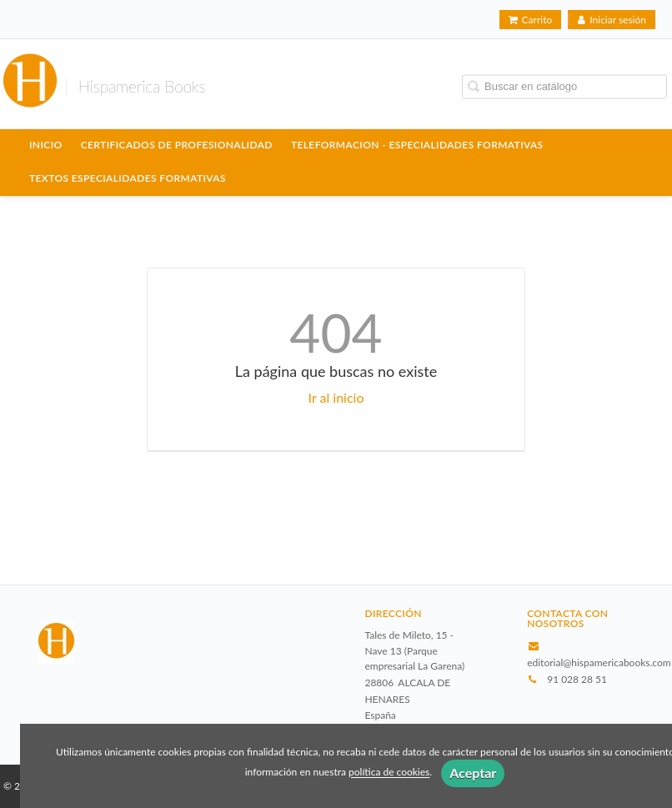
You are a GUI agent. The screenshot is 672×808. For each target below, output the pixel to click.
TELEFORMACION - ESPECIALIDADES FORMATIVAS (417, 145)
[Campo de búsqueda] (564, 86)
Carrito (531, 20)
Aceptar (473, 773)
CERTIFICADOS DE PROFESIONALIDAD (177, 145)
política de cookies (389, 773)
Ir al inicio (336, 397)
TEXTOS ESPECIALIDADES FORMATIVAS (128, 178)
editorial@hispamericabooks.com (599, 662)
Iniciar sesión (612, 20)
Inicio (46, 145)
